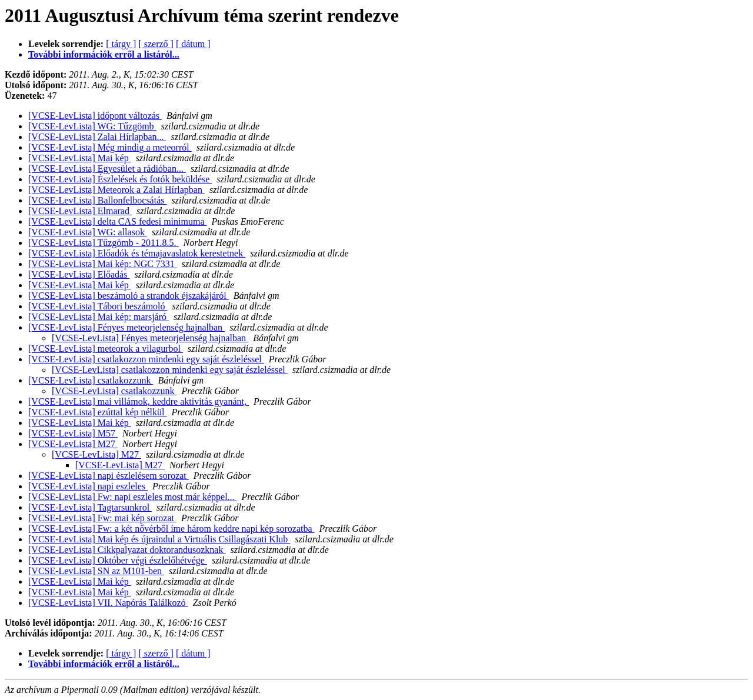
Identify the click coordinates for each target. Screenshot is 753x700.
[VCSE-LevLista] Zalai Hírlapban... (97, 137)
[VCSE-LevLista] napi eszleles (88, 486)
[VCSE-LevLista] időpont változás (95, 116)
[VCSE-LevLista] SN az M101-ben (96, 571)
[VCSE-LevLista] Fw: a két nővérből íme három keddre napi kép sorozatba (171, 529)
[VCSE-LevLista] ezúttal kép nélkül (97, 412)
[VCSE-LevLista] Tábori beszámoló (98, 306)
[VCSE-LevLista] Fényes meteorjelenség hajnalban (126, 327)
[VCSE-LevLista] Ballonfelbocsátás (98, 200)
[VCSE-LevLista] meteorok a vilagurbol (106, 349)
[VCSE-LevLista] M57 (73, 433)
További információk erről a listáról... (104, 54)
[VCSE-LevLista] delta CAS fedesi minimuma (118, 221)
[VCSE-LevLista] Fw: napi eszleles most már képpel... (133, 497)
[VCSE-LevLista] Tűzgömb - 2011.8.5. (104, 243)
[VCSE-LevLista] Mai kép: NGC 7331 (103, 264)
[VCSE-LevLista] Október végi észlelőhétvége (118, 560)
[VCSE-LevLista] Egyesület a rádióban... (107, 169)
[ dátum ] (193, 44)
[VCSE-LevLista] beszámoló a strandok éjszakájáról (129, 296)
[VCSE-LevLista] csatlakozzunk (91, 380)
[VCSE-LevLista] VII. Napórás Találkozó (108, 603)
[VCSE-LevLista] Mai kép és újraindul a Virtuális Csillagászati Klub (159, 539)
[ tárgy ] (121, 44)
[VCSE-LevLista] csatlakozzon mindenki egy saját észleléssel (146, 359)
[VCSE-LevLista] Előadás (79, 274)
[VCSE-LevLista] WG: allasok (88, 232)
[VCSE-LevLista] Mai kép (80, 158)
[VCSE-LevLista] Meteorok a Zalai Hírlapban (116, 190)
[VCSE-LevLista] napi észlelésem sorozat (109, 476)
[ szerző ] (156, 44)
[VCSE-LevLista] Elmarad (80, 211)
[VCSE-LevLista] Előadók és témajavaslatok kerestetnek (137, 253)
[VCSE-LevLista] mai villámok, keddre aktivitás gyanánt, (139, 401)
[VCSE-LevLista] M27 (73, 444)
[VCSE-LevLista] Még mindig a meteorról (110, 147)
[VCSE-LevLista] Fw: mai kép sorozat (102, 518)
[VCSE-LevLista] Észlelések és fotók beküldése (120, 179)
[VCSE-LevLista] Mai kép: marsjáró (99, 317)
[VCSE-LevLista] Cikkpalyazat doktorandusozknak (127, 550)
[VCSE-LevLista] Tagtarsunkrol (90, 507)
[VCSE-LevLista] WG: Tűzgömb (92, 126)
